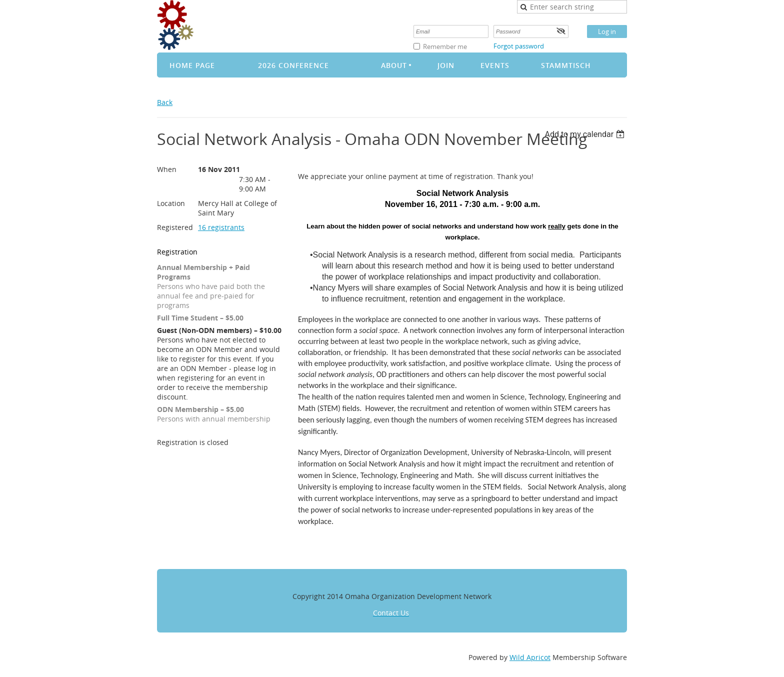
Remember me (445, 46)
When (167, 169)
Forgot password (519, 46)
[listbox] (586, 134)
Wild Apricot (530, 657)
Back (165, 102)
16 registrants (221, 227)
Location (171, 203)
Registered (175, 227)
